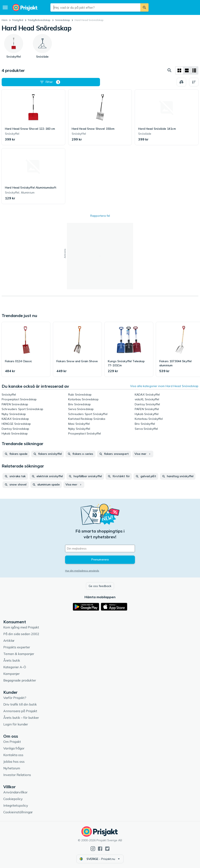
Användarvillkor (15, 792)
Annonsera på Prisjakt (20, 711)
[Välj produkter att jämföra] (181, 82)
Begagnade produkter (20, 680)
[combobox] (95, 7)
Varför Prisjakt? (15, 698)
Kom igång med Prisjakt (21, 627)
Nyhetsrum (12, 768)
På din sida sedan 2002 (21, 634)
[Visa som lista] (187, 70)
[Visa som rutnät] (179, 70)
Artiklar (9, 640)
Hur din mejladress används (82, 571)
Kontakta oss (13, 755)
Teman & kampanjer (19, 654)
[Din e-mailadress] (100, 548)
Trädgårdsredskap (39, 20)
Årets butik (12, 660)
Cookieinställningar (18, 812)
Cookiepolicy (13, 799)
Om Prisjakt (12, 742)
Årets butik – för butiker (21, 718)
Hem (5, 20)
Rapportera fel (100, 216)
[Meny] (5, 7)
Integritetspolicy (16, 805)
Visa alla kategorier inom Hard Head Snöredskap (164, 386)
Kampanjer (11, 674)
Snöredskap (63, 20)
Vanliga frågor (14, 748)
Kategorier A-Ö (15, 667)
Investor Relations (17, 775)
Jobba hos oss (14, 761)
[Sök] (144, 7)
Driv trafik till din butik (20, 704)
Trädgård (18, 20)
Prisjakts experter (17, 647)
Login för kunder (16, 724)
